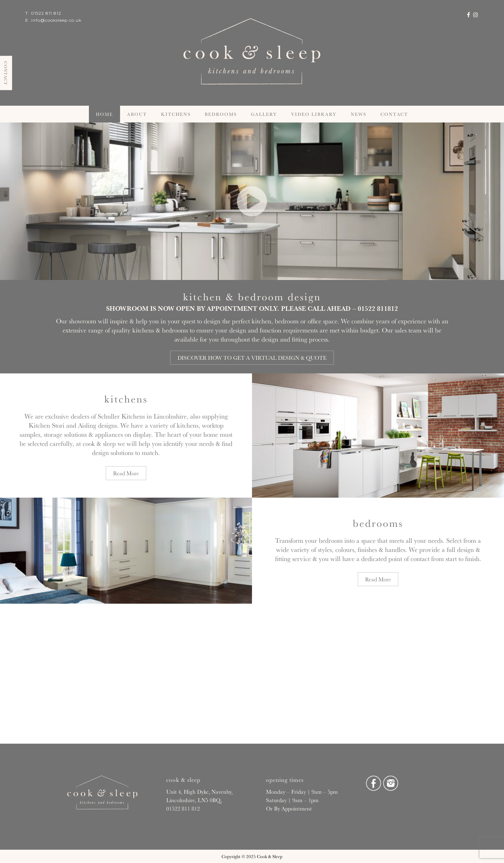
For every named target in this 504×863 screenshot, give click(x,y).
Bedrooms (221, 114)
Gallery (264, 114)
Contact (394, 114)
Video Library (314, 114)
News (359, 114)
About (137, 114)
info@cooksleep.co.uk (56, 20)
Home (104, 114)
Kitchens (176, 114)
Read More (126, 473)
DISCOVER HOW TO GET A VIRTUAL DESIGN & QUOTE (252, 358)
